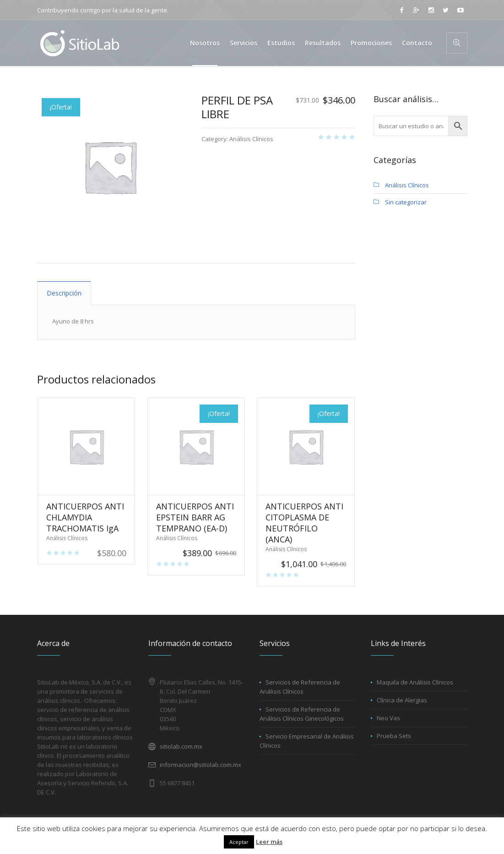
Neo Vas (388, 718)
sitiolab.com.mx (181, 746)
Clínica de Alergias (402, 700)
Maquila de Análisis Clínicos (415, 682)
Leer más (269, 842)
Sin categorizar (406, 202)
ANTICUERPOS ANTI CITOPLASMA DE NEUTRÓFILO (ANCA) (304, 523)
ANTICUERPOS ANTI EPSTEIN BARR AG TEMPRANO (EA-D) (195, 517)
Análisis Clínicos (251, 139)
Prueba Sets (394, 736)
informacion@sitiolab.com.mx (201, 765)
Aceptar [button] (239, 842)
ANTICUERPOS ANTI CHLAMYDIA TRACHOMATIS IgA (85, 517)
